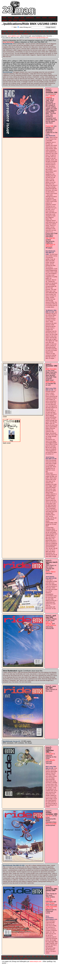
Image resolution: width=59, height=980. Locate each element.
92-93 (4, 31)
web (10, 20)
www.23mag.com (25, 27)
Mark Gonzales (51, 369)
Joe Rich (49, 816)
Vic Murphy (50, 754)
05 (44, 31)
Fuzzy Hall (49, 126)
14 (21, 34)
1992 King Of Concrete (50, 245)
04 (40, 31)
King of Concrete (49, 899)
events (44, 18)
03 (37, 31)
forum (15, 20)
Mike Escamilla (51, 824)
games (5, 20)
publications (30, 18)
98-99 (21, 31)
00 (26, 31)
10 (6, 34)
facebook (22, 20)
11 (10, 34)
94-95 (10, 31)
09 (3, 34)
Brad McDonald (8, 42)
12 (14, 34)
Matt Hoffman (50, 382)
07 (51, 31)
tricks (22, 18)
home (4, 18)
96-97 (15, 31)
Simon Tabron (51, 572)
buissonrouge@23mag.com (39, 37)
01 (30, 31)
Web (15, 27)
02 (33, 31)
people (17, 18)
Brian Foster (50, 903)
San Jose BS (50, 238)
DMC (47, 622)
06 (47, 31)
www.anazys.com (36, 961)
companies (52, 18)
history (10, 18)
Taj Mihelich (49, 623)
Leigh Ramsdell (51, 906)
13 (17, 34)
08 (55, 31)
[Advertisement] (34, 29)
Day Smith (49, 908)
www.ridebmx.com (14, 36)
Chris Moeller (50, 760)
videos (38, 18)
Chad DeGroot (51, 625)
